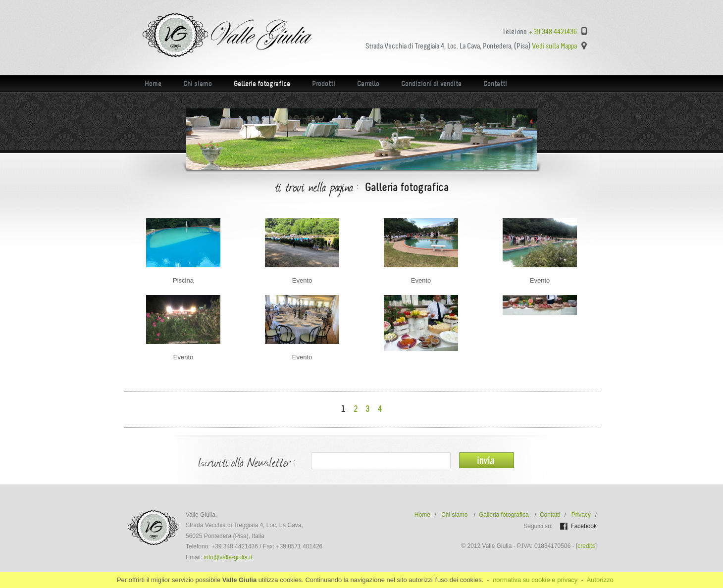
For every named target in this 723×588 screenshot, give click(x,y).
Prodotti (324, 84)
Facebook (584, 526)
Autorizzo (600, 580)
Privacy (581, 515)
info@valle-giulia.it (228, 557)
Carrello (368, 84)
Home (153, 84)
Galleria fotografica (262, 84)
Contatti (495, 84)
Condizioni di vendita (431, 84)
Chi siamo (198, 84)
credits (586, 546)
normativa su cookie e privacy (535, 580)
